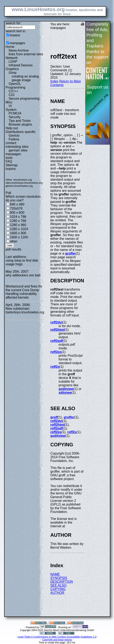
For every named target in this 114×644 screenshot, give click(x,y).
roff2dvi (56, 322)
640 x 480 (17, 204)
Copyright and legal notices (57, 640)
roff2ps (56, 352)
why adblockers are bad (23, 275)
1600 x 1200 (19, 237)
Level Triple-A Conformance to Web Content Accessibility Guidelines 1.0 (57, 637)
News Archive (19, 50)
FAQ (9, 161)
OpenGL (15, 84)
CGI (12, 95)
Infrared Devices (21, 65)
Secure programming (24, 99)
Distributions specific (21, 132)
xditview (65, 393)
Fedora (14, 139)
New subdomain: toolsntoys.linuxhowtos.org (25, 310)
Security (15, 117)
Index (54, 81)
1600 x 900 (18, 233)
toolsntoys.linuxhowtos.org (27, 183)
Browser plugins (20, 124)
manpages (17, 43)
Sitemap (12, 165)
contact (11, 143)
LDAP (13, 62)
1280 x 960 (18, 225)
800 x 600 (17, 213)
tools (9, 158)
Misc (9, 102)
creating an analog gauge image (25, 78)
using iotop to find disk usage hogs (22, 262)
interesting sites (17, 147)
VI (10, 106)
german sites (18, 150)
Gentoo (14, 136)
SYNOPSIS (59, 578)
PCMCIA (15, 113)
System (11, 110)
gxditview (66, 389)
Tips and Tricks (20, 121)
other (14, 241)
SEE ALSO (58, 585)
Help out (12, 128)
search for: (13, 23)
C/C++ (13, 91)
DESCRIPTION (62, 582)
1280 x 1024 (19, 229)
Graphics (12, 69)
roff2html (58, 330)
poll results (13, 249)
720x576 (16, 208)
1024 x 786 (18, 217)
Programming (15, 87)
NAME (55, 574)
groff (54, 417)
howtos (15, 35)
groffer (71, 253)
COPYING (58, 589)
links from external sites (26, 54)
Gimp (13, 73)
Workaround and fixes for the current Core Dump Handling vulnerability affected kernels (24, 292)
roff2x (55, 367)
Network (12, 58)
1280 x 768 (18, 221)
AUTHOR (57, 593)
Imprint (11, 169)
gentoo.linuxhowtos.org (19, 186)
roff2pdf (57, 341)
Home (10, 47)
